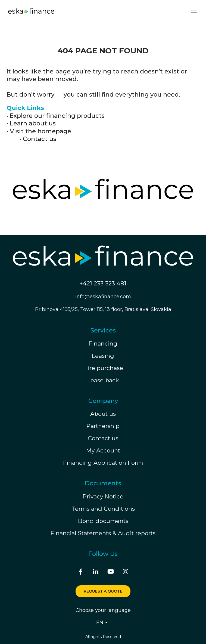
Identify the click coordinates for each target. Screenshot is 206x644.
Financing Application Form (103, 463)
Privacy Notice (103, 496)
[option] (100, 623)
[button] (81, 572)
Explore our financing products (57, 116)
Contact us (40, 139)
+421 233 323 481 (103, 283)
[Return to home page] (31, 11)
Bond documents (103, 521)
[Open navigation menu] (194, 11)
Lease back (103, 380)
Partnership (103, 426)
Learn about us (33, 123)
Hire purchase (103, 368)
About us (103, 414)
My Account (103, 450)
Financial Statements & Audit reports (103, 533)
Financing (103, 343)
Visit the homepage (40, 131)
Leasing (103, 356)
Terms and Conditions (103, 509)
